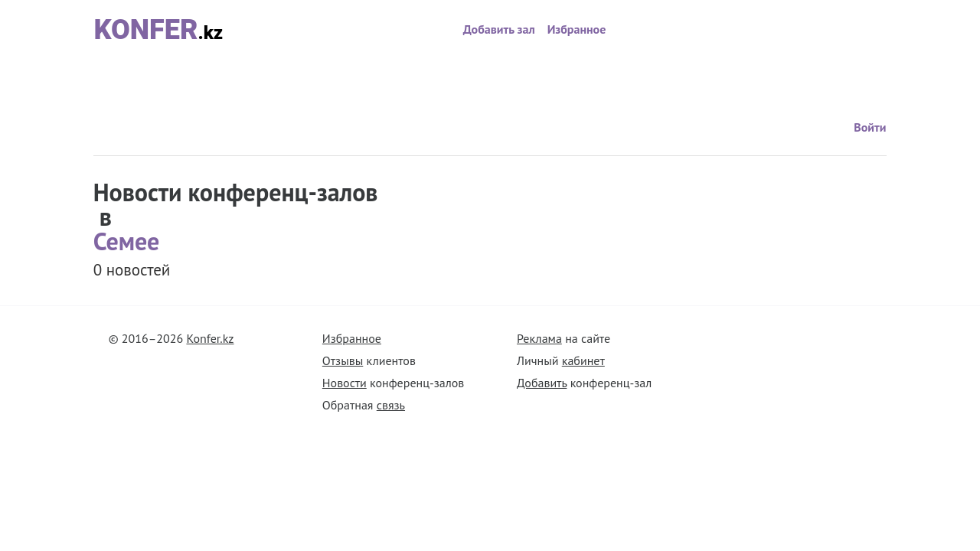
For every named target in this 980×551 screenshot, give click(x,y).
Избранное (577, 29)
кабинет (583, 360)
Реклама (539, 338)
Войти (752, 76)
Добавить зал (499, 29)
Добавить (542, 383)
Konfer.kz (210, 338)
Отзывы (343, 360)
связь (391, 405)
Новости (345, 383)
